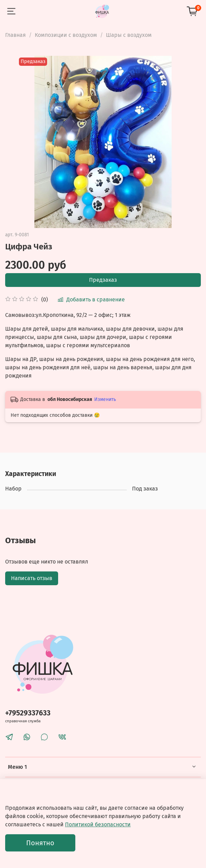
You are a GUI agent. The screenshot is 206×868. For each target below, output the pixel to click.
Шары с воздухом (129, 35)
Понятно (40, 843)
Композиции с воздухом (66, 35)
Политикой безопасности (98, 824)
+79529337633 (28, 713)
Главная (15, 35)
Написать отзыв (32, 578)
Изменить (105, 399)
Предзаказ (103, 280)
